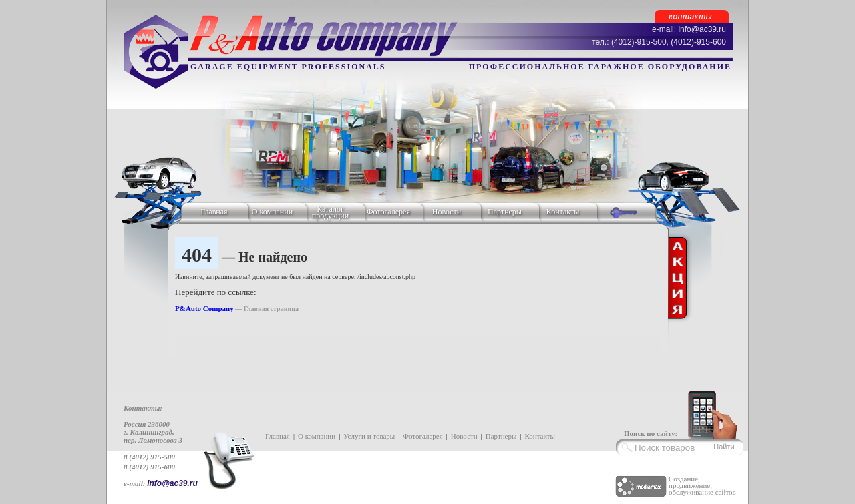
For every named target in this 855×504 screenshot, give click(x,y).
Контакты (563, 212)
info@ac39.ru (172, 483)
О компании (272, 212)
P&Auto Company (204, 308)
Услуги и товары (369, 436)
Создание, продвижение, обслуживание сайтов (702, 485)
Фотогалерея (388, 212)
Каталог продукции (330, 212)
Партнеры (505, 212)
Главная (214, 212)
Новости (447, 212)
